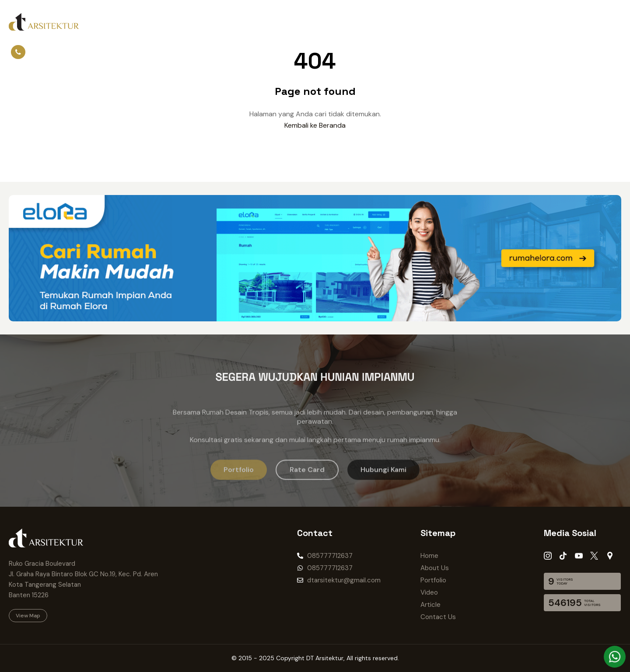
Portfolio (191, 22)
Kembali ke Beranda (315, 125)
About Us (150, 22)
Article (291, 22)
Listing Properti (431, 22)
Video (260, 22)
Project (228, 22)
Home (115, 22)
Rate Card (378, 22)
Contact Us (332, 22)
